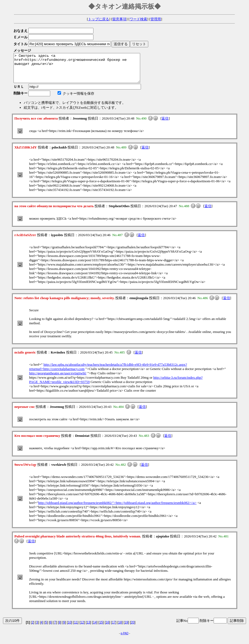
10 (70, 628)
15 (101, 628)
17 (114, 628)
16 (107, 628)
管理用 (156, 19)
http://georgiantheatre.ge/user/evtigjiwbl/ (58, 379)
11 (76, 628)
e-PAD (125, 639)
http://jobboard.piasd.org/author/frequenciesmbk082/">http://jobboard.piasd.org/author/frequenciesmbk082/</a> (117, 508)
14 (95, 628)
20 (133, 628)
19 (126, 628)
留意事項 (119, 19)
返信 (165, 124)
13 (88, 628)
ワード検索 (138, 19)
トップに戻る (99, 19)
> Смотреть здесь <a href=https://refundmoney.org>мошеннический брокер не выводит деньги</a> (84, 71)
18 (120, 628)
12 (82, 628)
